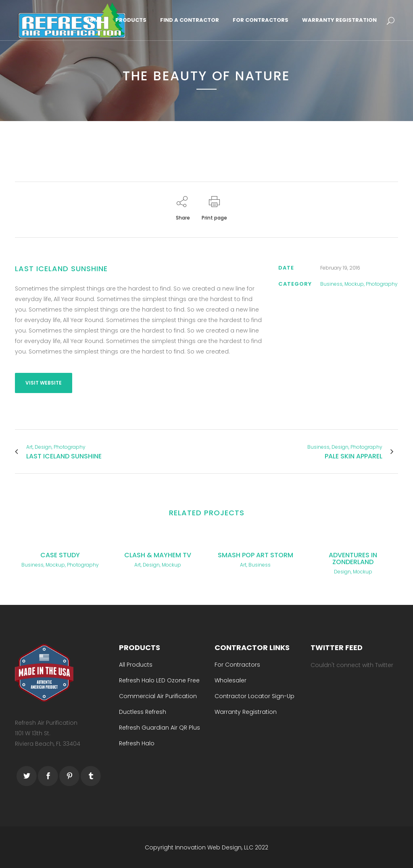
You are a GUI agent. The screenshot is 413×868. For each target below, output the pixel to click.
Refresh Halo (137, 743)
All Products (136, 664)
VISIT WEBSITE (44, 383)
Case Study (60, 555)
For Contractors (237, 664)
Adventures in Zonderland (353, 558)
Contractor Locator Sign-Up (254, 695)
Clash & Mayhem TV (158, 555)
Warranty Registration (246, 711)
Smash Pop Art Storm (256, 555)
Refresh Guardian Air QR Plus (160, 727)
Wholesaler (230, 680)
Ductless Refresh (143, 711)
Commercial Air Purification (158, 695)
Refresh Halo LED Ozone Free (159, 680)
